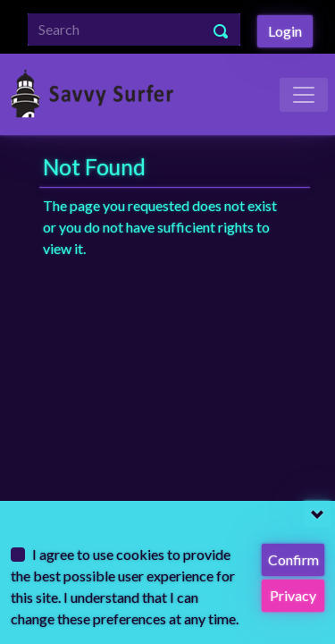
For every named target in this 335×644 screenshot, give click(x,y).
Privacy (293, 595)
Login (285, 31)
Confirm (293, 559)
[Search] (134, 30)
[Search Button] (222, 30)
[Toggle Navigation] (304, 95)
